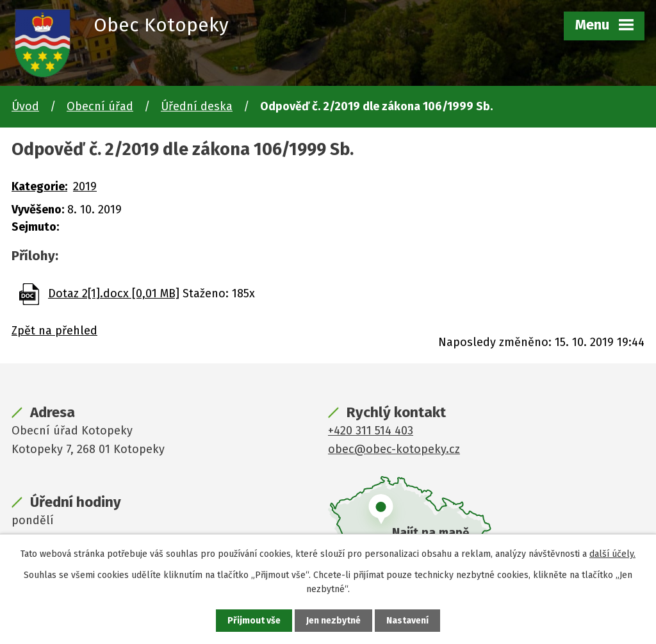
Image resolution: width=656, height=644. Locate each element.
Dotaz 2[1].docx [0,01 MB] (114, 293)
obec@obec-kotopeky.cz (394, 449)
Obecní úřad (100, 106)
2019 (85, 186)
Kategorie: (39, 186)
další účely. (612, 554)
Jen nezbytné (333, 621)
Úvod (25, 106)
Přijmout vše (254, 621)
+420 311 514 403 (371, 431)
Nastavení (407, 621)
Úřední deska (197, 106)
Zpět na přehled (54, 331)
